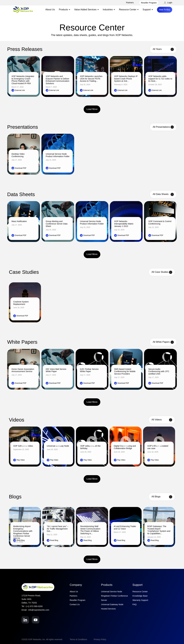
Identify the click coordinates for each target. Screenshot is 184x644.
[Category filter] (162, 497)
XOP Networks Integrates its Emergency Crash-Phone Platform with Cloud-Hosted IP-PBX (23, 80)
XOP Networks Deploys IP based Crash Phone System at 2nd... (126, 79)
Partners (130, 3)
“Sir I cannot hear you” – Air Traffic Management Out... (57, 529)
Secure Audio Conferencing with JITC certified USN (159, 372)
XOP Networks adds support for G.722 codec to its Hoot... (160, 79)
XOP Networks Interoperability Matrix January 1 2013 (124, 224)
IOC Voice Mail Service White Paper (56, 370)
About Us (50, 10)
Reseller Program (149, 3)
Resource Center (140, 592)
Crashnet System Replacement (21, 303)
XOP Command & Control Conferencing (160, 223)
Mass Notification (19, 221)
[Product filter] (163, 127)
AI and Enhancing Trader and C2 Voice (125, 528)
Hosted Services (108, 609)
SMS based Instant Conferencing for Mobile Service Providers (125, 372)
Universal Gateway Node (112, 604)
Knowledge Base (140, 596)
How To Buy (165, 10)
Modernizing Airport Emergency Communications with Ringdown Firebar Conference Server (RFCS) (23, 532)
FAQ (135, 604)
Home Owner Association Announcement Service (23, 370)
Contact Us (75, 604)
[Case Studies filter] (162, 272)
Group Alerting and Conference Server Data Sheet (57, 224)
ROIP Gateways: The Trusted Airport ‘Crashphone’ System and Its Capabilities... (159, 530)
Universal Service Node (112, 592)
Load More (92, 109)
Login (168, 3)
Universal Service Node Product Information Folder (58, 155)
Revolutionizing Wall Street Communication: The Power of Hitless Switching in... (90, 530)
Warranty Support (140, 600)
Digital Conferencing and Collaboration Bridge (125, 447)
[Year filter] (163, 49)
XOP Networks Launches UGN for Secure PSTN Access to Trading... (91, 79)
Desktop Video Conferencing (18, 155)
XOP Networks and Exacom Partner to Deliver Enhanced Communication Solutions (57, 80)
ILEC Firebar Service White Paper (89, 370)
